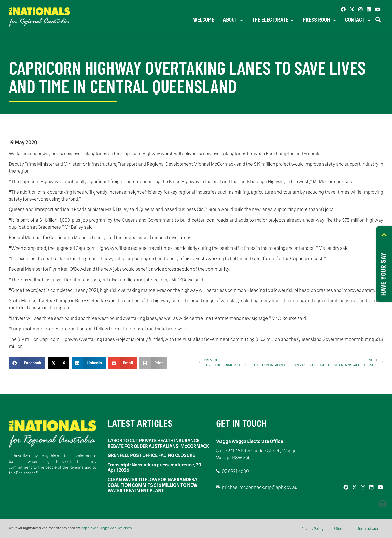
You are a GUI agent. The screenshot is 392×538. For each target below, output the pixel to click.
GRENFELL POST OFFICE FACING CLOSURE (151, 455)
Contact (358, 21)
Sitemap (341, 529)
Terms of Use (368, 529)
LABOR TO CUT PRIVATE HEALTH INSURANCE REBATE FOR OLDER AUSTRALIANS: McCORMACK (158, 443)
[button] (27, 363)
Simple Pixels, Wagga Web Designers (105, 528)
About (233, 21)
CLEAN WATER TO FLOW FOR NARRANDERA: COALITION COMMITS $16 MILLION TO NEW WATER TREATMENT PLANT (153, 485)
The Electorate (273, 21)
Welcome (204, 20)
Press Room (320, 21)
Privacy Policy (312, 529)
